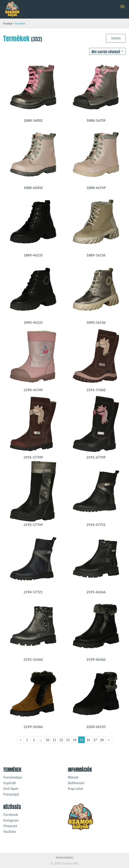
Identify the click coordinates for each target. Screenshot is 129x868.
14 (75, 740)
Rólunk (73, 777)
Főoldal (8, 23)
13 (68, 740)
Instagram (11, 820)
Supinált (10, 783)
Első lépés (11, 788)
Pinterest (10, 826)
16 (88, 740)
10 (48, 740)
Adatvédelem (65, 858)
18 (102, 740)
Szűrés (116, 38)
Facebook (11, 814)
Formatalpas (13, 777)
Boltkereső (76, 783)
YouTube (10, 831)
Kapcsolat (76, 788)
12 (61, 740)
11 (54, 740)
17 (95, 740)
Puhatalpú (11, 794)
